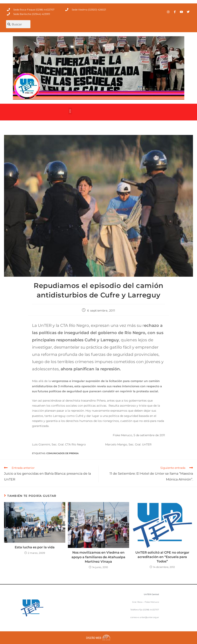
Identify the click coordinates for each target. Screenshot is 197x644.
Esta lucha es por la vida (35, 547)
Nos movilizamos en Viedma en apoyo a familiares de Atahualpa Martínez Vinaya (98, 557)
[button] (70, 111)
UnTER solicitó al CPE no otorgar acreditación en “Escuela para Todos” (162, 557)
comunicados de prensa (62, 453)
